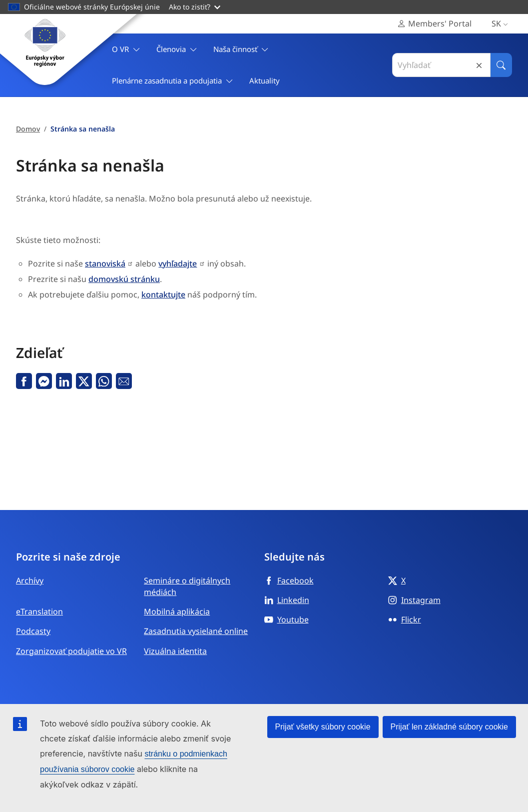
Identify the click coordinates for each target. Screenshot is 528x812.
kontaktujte (163, 294)
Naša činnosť (241, 49)
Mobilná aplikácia (177, 611)
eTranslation (39, 611)
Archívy (30, 580)
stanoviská (105, 263)
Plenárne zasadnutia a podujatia (173, 81)
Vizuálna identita (175, 651)
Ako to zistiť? (195, 7)
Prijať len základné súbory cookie (449, 727)
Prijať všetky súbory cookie (323, 727)
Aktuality (264, 80)
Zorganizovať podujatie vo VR (71, 651)
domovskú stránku (124, 279)
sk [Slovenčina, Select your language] (502, 24)
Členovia (177, 49)
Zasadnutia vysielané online (196, 631)
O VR (126, 49)
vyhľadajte (178, 263)
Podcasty (33, 631)
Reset (479, 65)
